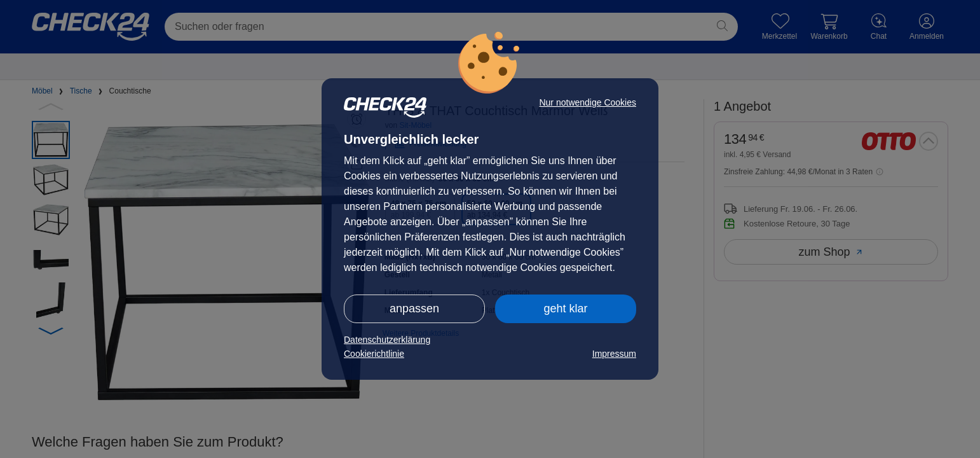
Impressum (614, 354)
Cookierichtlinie (374, 354)
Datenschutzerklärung (387, 340)
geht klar (565, 309)
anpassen (414, 309)
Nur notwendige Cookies (588, 102)
